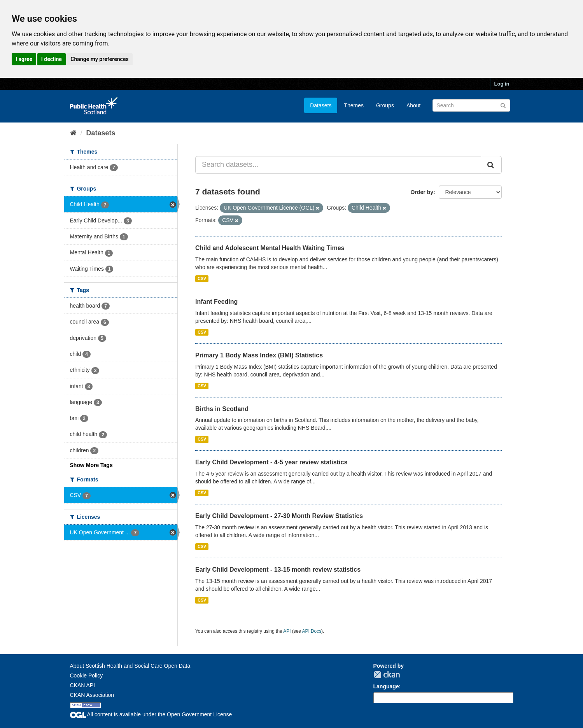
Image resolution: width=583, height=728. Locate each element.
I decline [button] (52, 59)
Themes (354, 105)
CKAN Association (92, 695)
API (287, 631)
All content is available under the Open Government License (151, 714)
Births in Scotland (222, 409)
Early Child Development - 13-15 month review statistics (278, 570)
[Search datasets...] (338, 165)
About (414, 105)
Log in (502, 84)
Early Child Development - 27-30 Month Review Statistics (279, 516)
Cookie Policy (87, 675)
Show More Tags (91, 465)
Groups (385, 105)
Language (386, 686)
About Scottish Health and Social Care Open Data (130, 666)
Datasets (321, 105)
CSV (202, 278)
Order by (422, 192)
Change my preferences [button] (99, 59)
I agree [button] (24, 59)
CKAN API (83, 685)
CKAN (387, 675)
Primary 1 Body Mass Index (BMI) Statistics (259, 355)
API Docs (312, 631)
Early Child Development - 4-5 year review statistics (271, 462)
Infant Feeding (216, 302)
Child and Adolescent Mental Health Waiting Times (270, 248)
